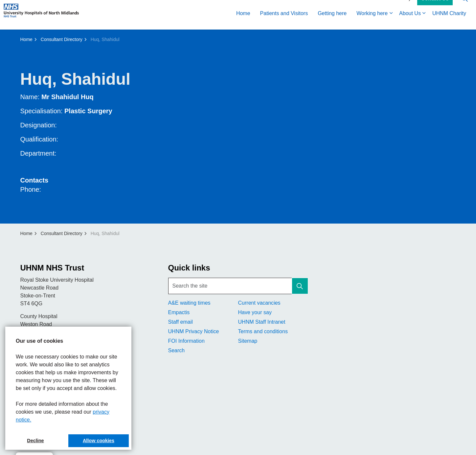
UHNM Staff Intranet (262, 322)
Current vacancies (259, 303)
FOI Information (186, 341)
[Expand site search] (465, 7)
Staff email (181, 322)
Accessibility (398, 7)
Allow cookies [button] (99, 441)
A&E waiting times (189, 303)
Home (243, 22)
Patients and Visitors (284, 22)
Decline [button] (35, 441)
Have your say (255, 312)
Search (177, 350)
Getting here (332, 22)
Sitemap (248, 341)
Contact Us (435, 8)
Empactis (179, 312)
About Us (410, 22)
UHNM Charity (449, 22)
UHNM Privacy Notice (194, 331)
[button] (300, 286)
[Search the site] (238, 286)
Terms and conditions (263, 331)
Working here (372, 22)
